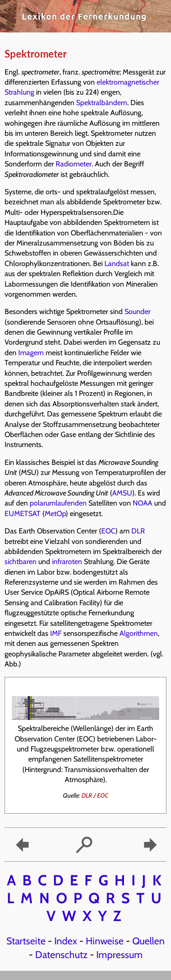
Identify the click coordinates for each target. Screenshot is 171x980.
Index (66, 941)
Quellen (148, 941)
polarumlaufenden (58, 503)
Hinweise (105, 941)
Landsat (117, 264)
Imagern (31, 353)
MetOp (55, 514)
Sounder (137, 312)
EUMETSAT (23, 514)
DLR (138, 531)
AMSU (122, 493)
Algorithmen (139, 633)
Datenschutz (61, 954)
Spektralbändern (102, 103)
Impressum (119, 954)
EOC (108, 531)
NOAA (142, 503)
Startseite (26, 941)
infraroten (67, 562)
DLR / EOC (95, 795)
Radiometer (74, 164)
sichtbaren (21, 562)
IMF (56, 633)
